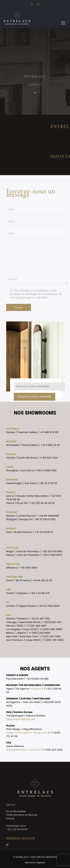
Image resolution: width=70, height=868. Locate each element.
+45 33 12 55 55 (48, 483)
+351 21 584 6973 (52, 555)
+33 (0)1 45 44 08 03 (42, 503)
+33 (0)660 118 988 (37, 679)
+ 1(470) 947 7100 (40, 619)
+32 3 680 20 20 (50, 445)
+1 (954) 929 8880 (39, 633)
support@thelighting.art (21, 719)
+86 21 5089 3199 (46, 470)
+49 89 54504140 (49, 516)
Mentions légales (35, 862)
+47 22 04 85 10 (44, 532)
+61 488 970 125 (49, 432)
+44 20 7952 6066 (49, 606)
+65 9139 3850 (29, 568)
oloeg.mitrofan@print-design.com (27, 733)
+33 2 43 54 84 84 (17, 829)
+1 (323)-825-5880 (51, 629)
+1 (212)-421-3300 (50, 636)
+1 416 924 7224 (49, 458)
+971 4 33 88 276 (40, 593)
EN (38, 4)
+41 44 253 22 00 (42, 580)
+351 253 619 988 (52, 551)
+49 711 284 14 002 (45, 519)
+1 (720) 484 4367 (36, 626)
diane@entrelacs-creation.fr (23, 750)
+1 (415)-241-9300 (53, 640)
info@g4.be (37, 689)
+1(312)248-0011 (52, 622)
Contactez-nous (16, 826)
